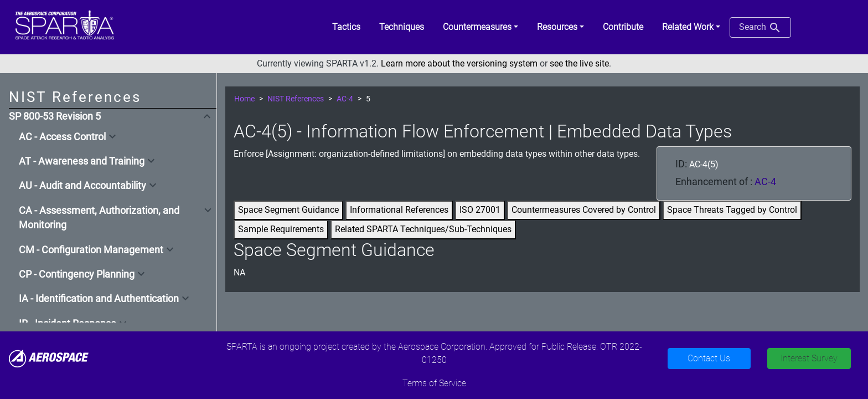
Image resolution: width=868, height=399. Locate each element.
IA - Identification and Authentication (99, 299)
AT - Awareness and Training (82, 161)
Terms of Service (434, 383)
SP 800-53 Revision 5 (55, 116)
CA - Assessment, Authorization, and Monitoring (99, 218)
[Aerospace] (49, 358)
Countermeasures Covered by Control (584, 210)
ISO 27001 (480, 210)
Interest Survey (809, 358)
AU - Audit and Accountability (82, 186)
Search (760, 28)
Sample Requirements (281, 229)
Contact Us (709, 358)
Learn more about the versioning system (459, 63)
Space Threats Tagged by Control (732, 210)
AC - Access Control (62, 137)
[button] (480, 27)
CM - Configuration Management (91, 250)
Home (244, 99)
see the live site (579, 63)
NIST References (296, 99)
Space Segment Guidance (288, 210)
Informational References (399, 210)
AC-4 (345, 99)
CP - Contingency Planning (77, 274)
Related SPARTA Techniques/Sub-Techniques (423, 229)
